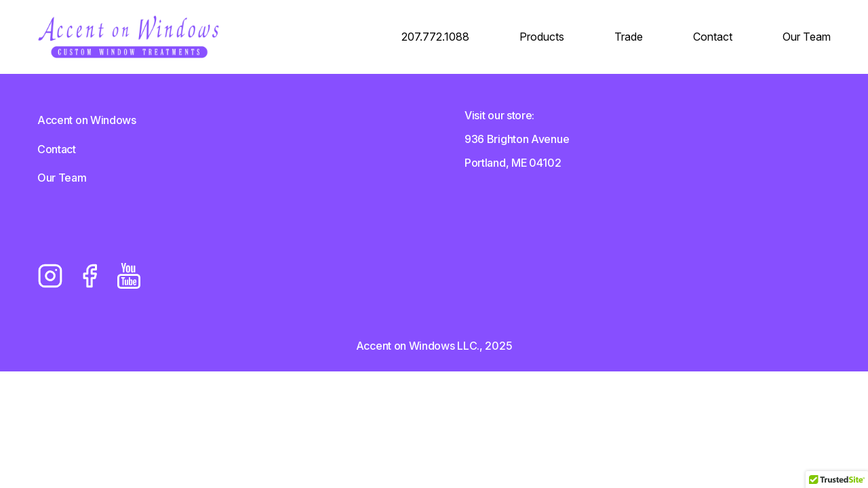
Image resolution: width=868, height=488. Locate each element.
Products (542, 37)
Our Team (807, 37)
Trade (629, 37)
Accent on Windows (87, 120)
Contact (713, 37)
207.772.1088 (435, 37)
